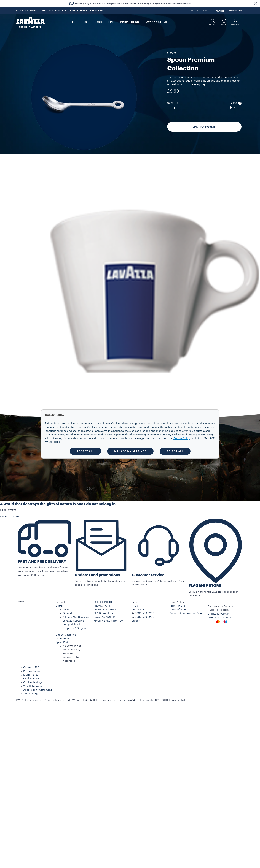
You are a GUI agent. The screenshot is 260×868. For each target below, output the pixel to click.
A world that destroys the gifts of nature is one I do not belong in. (58, 504)
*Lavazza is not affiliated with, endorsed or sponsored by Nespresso (72, 653)
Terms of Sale (178, 610)
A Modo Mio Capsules (76, 617)
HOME (220, 11)
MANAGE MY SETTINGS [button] (130, 451)
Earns (236, 103)
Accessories (63, 639)
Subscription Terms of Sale (186, 613)
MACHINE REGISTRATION (58, 11)
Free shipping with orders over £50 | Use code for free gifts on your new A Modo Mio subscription (133, 4)
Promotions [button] (130, 22)
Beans (66, 610)
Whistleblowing (33, 686)
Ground (67, 613)
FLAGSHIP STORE (205, 586)
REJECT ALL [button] (175, 451)
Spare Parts (62, 642)
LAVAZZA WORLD (28, 11)
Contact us (138, 610)
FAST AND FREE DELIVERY (42, 562)
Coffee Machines (66, 635)
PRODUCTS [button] (79, 22)
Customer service (148, 575)
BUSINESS (235, 11)
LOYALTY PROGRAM (90, 11)
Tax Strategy (31, 694)
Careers (136, 621)
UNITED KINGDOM (218, 614)
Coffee (60, 606)
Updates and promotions (97, 575)
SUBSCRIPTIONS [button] (104, 22)
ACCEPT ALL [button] (85, 451)
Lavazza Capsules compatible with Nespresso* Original (75, 625)
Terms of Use (177, 606)
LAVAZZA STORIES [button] (157, 22)
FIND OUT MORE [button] (10, 517)
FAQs (135, 606)
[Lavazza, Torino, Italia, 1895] (30, 22)
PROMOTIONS (102, 606)
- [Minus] (169, 108)
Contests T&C (31, 668)
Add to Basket (204, 127)
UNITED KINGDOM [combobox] (218, 610)
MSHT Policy (31, 675)
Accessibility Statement (37, 690)
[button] (256, 4)
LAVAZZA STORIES (105, 610)
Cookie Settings (33, 682)
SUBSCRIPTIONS (104, 602)
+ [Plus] (179, 108)
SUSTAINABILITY (104, 613)
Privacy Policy (32, 671)
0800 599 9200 (144, 617)
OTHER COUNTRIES (219, 618)
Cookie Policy (31, 679)
